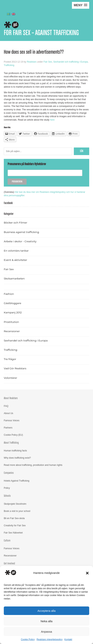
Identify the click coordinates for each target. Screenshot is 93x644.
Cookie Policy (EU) (13, 435)
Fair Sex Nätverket (13, 533)
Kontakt (68, 639)
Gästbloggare (13, 303)
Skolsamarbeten (14, 278)
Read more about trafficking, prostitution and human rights (33, 465)
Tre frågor (10, 359)
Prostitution (11, 322)
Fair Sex (48, 62)
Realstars (32, 62)
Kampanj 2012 (13, 312)
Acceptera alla (46, 611)
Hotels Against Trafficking (17, 481)
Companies (9, 473)
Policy (7, 488)
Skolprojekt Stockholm (15, 504)
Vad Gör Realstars (15, 368)
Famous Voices (12, 420)
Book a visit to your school (17, 511)
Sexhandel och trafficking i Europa (71, 62)
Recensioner (12, 331)
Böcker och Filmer (15, 223)
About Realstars (11, 398)
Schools (7, 496)
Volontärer (10, 378)
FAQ (6, 406)
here (52, 120)
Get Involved (9, 564)
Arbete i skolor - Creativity (20, 241)
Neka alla (47, 621)
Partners (8, 428)
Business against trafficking (21, 232)
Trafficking (9, 65)
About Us (8, 413)
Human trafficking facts (15, 451)
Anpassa (46, 632)
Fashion (9, 294)
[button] (87, 573)
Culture (7, 541)
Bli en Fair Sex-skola (14, 518)
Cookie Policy (28, 639)
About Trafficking (11, 443)
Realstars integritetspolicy (50, 639)
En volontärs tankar (16, 251)
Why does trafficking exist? (17, 458)
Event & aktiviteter (15, 260)
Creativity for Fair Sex (15, 526)
